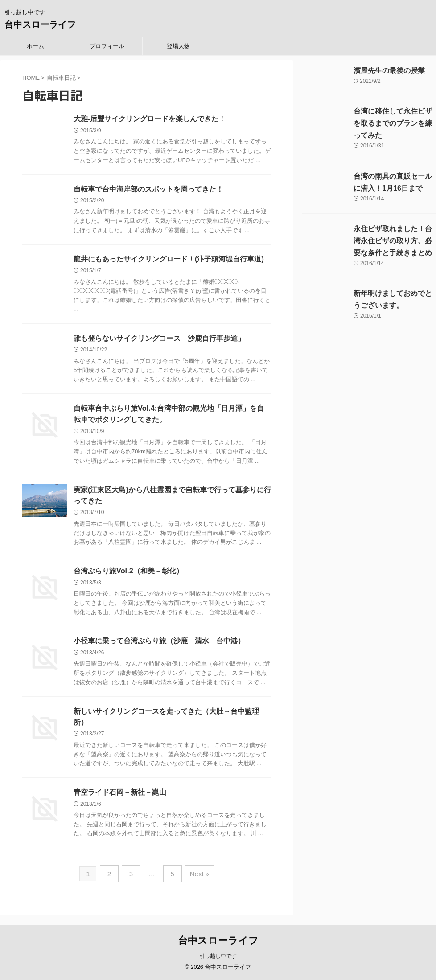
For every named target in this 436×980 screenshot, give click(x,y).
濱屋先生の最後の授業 (389, 71)
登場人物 (178, 46)
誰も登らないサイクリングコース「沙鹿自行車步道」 (159, 339)
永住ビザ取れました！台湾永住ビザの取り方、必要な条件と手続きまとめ (393, 241)
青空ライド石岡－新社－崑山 (120, 795)
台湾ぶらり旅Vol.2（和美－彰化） (128, 573)
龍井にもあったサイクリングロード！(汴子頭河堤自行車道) (169, 259)
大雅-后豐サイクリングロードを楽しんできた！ (150, 119)
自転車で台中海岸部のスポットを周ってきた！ (148, 189)
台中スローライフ (40, 24)
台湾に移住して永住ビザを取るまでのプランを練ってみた (393, 123)
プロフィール (107, 46)
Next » (197, 876)
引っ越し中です (218, 956)
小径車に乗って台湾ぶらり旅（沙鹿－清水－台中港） (159, 643)
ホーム (35, 46)
